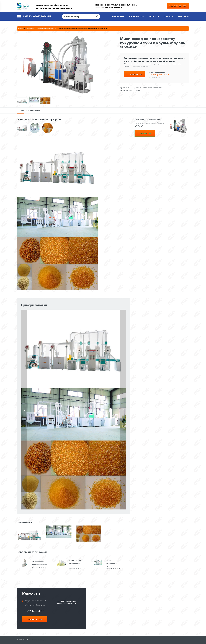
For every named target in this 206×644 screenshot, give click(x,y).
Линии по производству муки (46, 28)
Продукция (30, 28)
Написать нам (35, 619)
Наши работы (137, 16)
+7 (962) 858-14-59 (159, 75)
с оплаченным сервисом (152, 88)
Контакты (184, 16)
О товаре (21, 110)
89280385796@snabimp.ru (109, 8)
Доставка (124, 90)
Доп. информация (33, 110)
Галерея (169, 16)
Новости (154, 16)
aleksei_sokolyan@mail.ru (66, 603)
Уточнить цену (135, 74)
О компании (117, 16)
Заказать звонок (178, 6)
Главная (20, 28)
